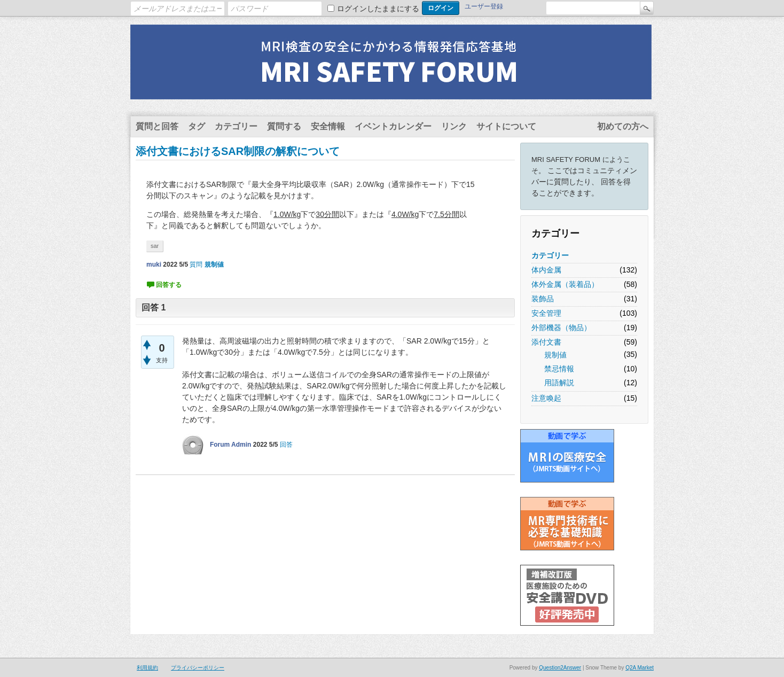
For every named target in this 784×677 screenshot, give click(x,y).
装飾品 (543, 299)
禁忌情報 (559, 369)
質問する (284, 126)
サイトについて (506, 126)
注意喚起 (546, 398)
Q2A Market (640, 668)
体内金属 (546, 270)
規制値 (555, 355)
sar (155, 246)
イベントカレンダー (393, 126)
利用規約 (147, 668)
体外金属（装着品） (565, 284)
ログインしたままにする (378, 9)
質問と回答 (157, 126)
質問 (196, 264)
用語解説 (559, 383)
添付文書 (546, 342)
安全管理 (546, 313)
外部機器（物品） (561, 328)
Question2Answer (560, 668)
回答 (286, 445)
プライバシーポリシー (198, 668)
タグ (197, 126)
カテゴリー (236, 126)
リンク (454, 126)
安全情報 (328, 126)
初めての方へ (623, 126)
